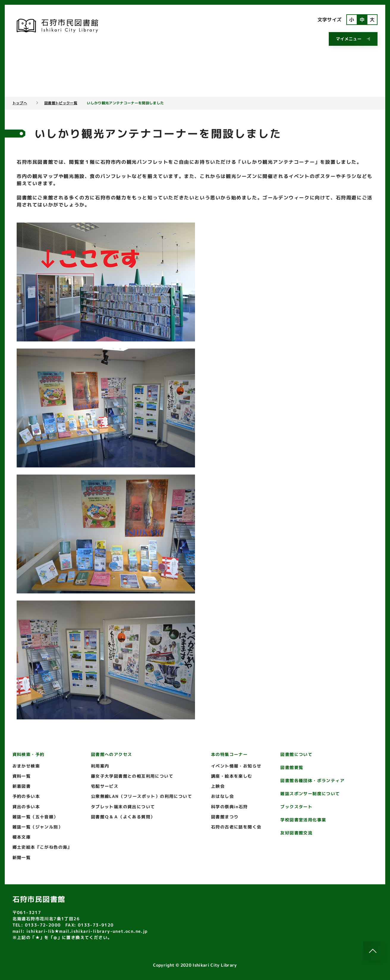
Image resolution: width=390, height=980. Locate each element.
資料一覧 (22, 776)
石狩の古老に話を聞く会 (236, 827)
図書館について (296, 754)
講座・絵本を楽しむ (232, 776)
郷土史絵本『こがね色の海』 (42, 847)
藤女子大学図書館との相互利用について (132, 776)
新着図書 (22, 786)
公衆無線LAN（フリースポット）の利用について (141, 796)
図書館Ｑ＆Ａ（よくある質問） (123, 817)
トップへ (20, 103)
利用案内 (100, 766)
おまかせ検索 (26, 766)
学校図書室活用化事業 (303, 820)
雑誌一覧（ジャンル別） (38, 827)
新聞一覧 (22, 857)
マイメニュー (353, 39)
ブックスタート (296, 807)
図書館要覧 (292, 767)
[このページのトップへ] (373, 951)
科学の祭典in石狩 (229, 807)
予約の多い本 (26, 796)
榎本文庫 (22, 837)
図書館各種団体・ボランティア (312, 780)
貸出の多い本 (26, 807)
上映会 (218, 786)
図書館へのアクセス (112, 754)
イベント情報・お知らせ (236, 766)
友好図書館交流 (296, 833)
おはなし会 (222, 796)
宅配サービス (105, 786)
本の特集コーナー (229, 754)
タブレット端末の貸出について (123, 807)
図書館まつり (225, 817)
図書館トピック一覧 (61, 103)
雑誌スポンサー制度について (310, 794)
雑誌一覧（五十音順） (35, 817)
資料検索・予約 (29, 754)
